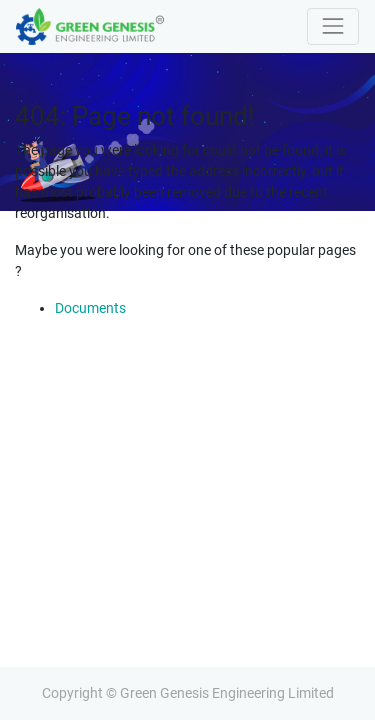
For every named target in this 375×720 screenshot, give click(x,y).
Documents (90, 308)
